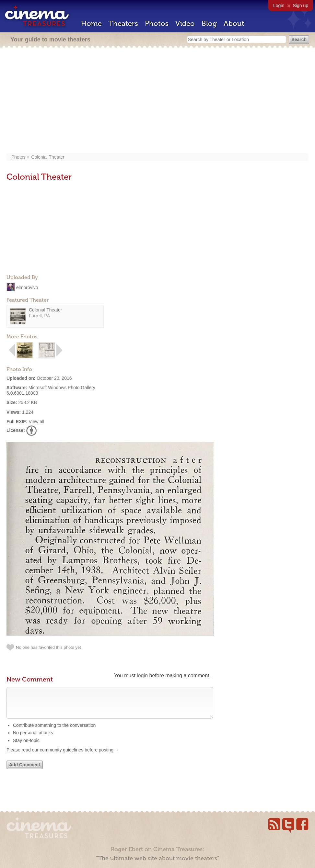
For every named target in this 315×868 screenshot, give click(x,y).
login (142, 676)
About (234, 23)
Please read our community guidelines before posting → (63, 756)
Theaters (123, 23)
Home (91, 23)
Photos (157, 23)
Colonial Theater (48, 157)
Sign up (301, 6)
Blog (209, 23)
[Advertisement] (157, 101)
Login (279, 6)
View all (36, 422)
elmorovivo (27, 287)
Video (185, 23)
